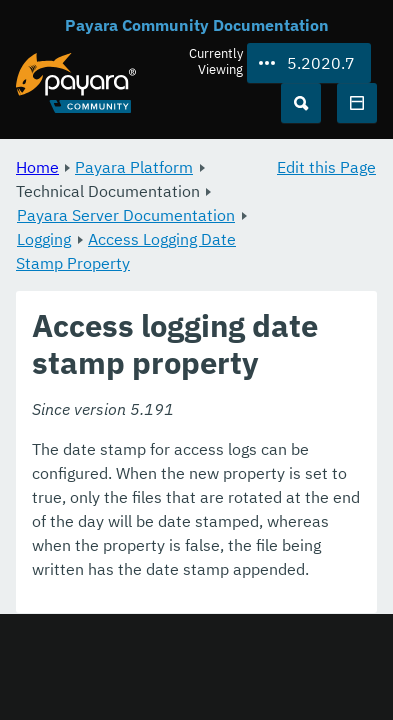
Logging (44, 239)
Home (37, 167)
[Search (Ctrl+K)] (301, 103)
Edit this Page (326, 167)
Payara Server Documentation (126, 215)
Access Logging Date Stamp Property (126, 251)
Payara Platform (134, 167)
